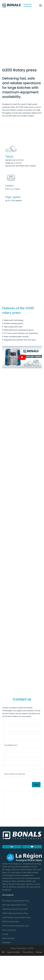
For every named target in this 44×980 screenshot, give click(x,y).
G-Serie (5, 934)
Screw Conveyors (9, 930)
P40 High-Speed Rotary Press (14, 905)
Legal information (14, 952)
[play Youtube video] (22, 357)
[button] (40, 5)
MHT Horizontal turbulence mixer (16, 926)
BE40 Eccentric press (11, 922)
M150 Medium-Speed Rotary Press (16, 918)
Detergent (7, 943)
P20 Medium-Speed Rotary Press (16, 901)
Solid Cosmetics (9, 938)
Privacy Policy (28, 952)
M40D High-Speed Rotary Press (15, 913)
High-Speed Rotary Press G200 (15, 909)
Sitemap (39, 952)
